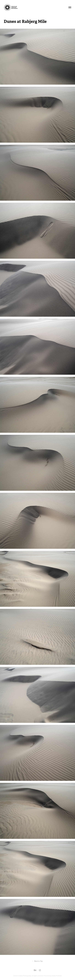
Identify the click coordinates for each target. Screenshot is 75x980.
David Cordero (18, 976)
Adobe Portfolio (57, 976)
